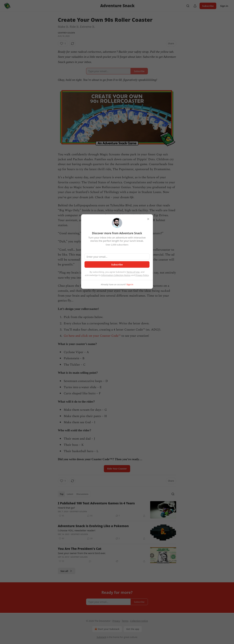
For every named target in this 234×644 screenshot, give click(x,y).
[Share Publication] (195, 6)
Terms (125, 621)
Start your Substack (107, 629)
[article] (117, 510)
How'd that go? (66, 508)
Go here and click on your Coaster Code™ (92, 336)
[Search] (188, 6)
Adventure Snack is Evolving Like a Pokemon (93, 526)
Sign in (224, 6)
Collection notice (139, 621)
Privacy (116, 621)
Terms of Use (133, 272)
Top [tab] (62, 494)
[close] (148, 219)
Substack (101, 637)
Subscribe (208, 6)
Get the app (133, 629)
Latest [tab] (70, 494)
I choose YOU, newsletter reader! (77, 530)
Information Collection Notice (116, 275)
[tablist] (74, 494)
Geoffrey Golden (66, 33)
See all (67, 571)
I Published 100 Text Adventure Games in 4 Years (96, 503)
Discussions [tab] (82, 494)
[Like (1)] (63, 44)
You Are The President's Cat (80, 549)
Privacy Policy (142, 275)
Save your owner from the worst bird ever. (82, 553)
